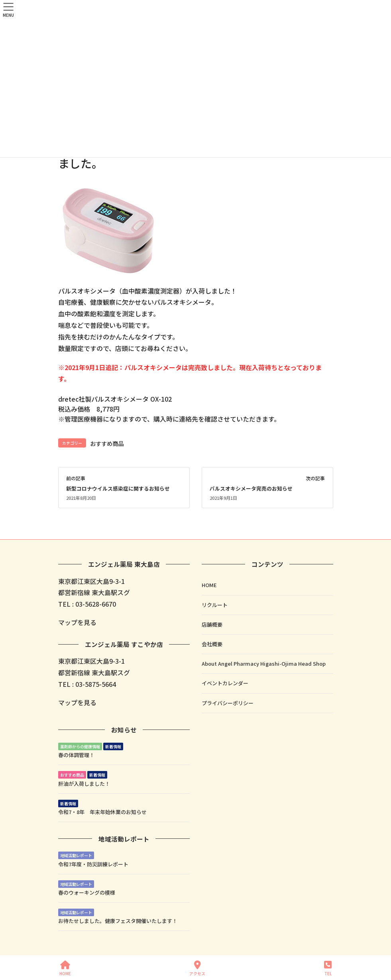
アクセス (197, 968)
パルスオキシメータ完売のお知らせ (251, 488)
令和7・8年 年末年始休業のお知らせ (102, 812)
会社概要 (212, 644)
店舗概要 (212, 624)
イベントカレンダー (225, 683)
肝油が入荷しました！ (84, 784)
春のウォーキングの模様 (87, 892)
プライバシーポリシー (228, 703)
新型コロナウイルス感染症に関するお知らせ (118, 488)
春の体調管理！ (76, 755)
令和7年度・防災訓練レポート (93, 864)
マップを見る (77, 622)
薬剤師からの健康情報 (80, 746)
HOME (209, 585)
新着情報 (113, 746)
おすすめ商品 (107, 443)
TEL (328, 968)
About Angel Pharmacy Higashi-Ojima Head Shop (264, 664)
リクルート (215, 605)
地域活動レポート (76, 855)
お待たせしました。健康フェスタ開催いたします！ (118, 921)
